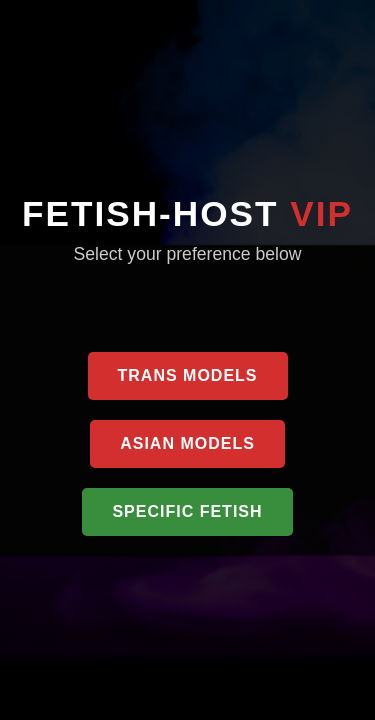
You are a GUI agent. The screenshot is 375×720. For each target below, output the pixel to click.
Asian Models (187, 443)
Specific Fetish (187, 511)
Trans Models (188, 375)
